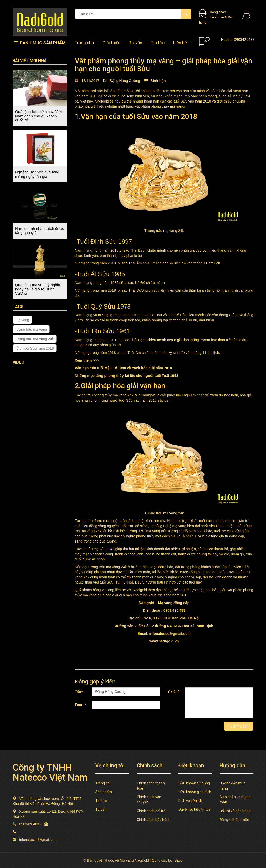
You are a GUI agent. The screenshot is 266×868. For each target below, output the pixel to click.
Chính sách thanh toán (151, 786)
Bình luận (155, 81)
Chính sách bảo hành (154, 820)
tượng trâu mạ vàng (31, 329)
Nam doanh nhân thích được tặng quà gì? (40, 231)
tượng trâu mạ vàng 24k (35, 339)
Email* (80, 705)
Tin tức (101, 801)
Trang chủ (84, 43)
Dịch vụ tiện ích (190, 801)
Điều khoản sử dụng (194, 783)
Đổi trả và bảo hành (235, 811)
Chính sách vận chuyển (149, 800)
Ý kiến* (173, 692)
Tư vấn (136, 43)
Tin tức (158, 43)
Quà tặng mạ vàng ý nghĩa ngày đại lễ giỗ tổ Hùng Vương (38, 289)
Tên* (79, 692)
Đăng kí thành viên (234, 820)
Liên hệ (180, 43)
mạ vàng (22, 320)
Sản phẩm (104, 792)
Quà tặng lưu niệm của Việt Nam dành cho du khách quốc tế (38, 116)
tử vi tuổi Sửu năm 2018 (35, 348)
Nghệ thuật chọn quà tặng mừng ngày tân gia (37, 174)
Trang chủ (103, 783)
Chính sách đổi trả (151, 811)
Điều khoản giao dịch (195, 792)
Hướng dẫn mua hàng (233, 786)
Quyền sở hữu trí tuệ (195, 809)
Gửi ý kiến (239, 726)
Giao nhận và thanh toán (235, 800)
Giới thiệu (111, 43)
